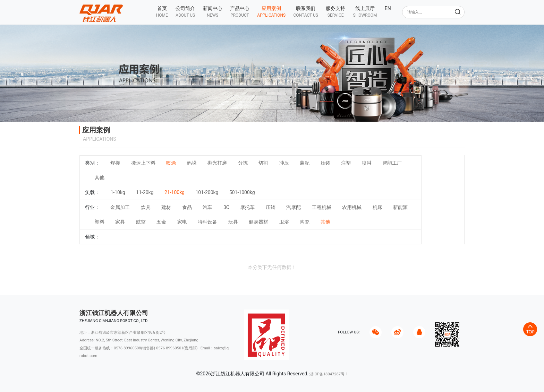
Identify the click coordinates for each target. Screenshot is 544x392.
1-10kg (118, 192)
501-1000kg (242, 192)
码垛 (192, 163)
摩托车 (247, 207)
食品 (187, 207)
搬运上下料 (143, 163)
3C (226, 207)
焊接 (115, 163)
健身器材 (258, 222)
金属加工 (120, 207)
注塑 (346, 163)
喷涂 (171, 163)
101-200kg (207, 192)
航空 (141, 222)
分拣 (243, 163)
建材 (166, 207)
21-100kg (175, 192)
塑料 (100, 222)
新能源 (400, 207)
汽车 (207, 207)
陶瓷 (305, 222)
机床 (377, 207)
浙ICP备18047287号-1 (329, 374)
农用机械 (352, 207)
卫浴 (284, 222)
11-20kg (145, 192)
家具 (120, 222)
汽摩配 (294, 207)
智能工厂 (392, 163)
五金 (161, 222)
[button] (185, 12)
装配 (305, 163)
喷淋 (367, 163)
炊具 (146, 207)
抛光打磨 (217, 163)
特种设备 (207, 222)
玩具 (233, 222)
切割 (263, 163)
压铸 (325, 163)
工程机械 (322, 207)
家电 (182, 222)
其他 (100, 177)
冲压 (284, 163)
